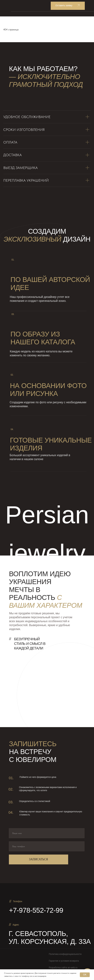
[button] (68, 6)
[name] (47, 833)
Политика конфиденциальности (65, 954)
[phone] (47, 846)
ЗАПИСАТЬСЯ (38, 859)
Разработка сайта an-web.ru (63, 968)
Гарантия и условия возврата (64, 961)
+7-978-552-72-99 (36, 910)
